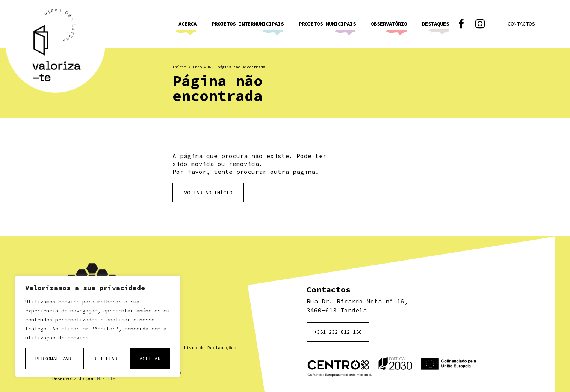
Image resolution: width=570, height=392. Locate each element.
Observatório (389, 24)
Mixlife (106, 378)
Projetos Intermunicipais (248, 24)
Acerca (187, 24)
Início (179, 67)
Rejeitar (105, 359)
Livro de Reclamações (210, 348)
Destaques (435, 24)
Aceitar (150, 359)
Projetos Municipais (327, 24)
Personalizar (53, 359)
